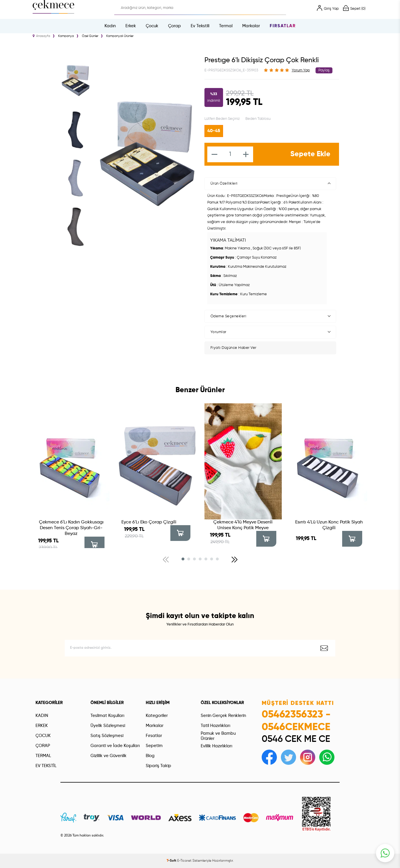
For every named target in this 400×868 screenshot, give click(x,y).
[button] (183, 559)
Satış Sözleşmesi (107, 736)
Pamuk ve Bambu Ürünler (218, 736)
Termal (226, 26)
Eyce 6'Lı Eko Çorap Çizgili (149, 522)
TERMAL (43, 756)
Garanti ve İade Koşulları (115, 746)
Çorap (175, 26)
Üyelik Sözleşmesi (108, 726)
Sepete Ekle (310, 154)
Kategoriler (157, 716)
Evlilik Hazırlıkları (216, 746)
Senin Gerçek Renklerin (223, 716)
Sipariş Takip (158, 766)
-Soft (172, 861)
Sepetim (154, 746)
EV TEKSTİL (46, 766)
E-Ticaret (184, 861)
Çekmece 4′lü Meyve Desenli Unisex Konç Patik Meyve (243, 525)
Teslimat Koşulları (107, 716)
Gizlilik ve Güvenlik (109, 756)
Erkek (131, 26)
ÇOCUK (43, 736)
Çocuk (152, 26)
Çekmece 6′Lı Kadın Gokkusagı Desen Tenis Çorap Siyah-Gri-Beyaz (71, 528)
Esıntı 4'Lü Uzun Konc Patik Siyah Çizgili (329, 525)
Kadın (110, 26)
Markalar (251, 26)
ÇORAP (43, 746)
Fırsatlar (283, 26)
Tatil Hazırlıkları (215, 726)
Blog (150, 756)
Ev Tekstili (200, 26)
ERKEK (42, 726)
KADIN (42, 716)
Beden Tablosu (258, 119)
